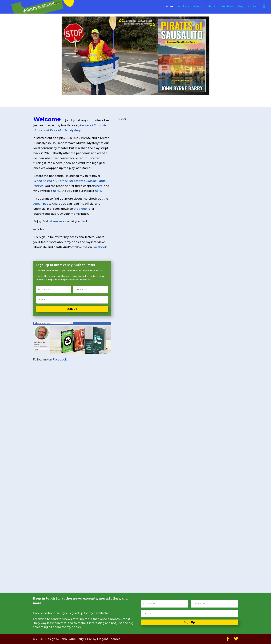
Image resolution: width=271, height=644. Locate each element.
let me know (57, 221)
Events (198, 7)
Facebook (100, 247)
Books (182, 7)
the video (80, 209)
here (99, 186)
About (211, 7)
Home (170, 7)
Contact (253, 7)
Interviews (226, 7)
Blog (241, 7)
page (42, 204)
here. (98, 191)
